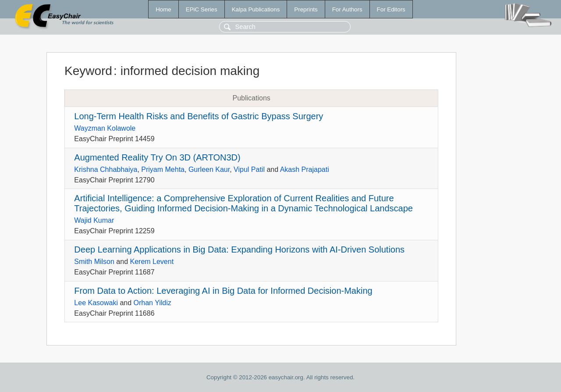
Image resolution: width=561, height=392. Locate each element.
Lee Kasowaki (96, 303)
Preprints (306, 9)
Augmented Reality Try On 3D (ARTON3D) (157, 157)
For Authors (347, 9)
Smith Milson (94, 262)
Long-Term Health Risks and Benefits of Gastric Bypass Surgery (199, 116)
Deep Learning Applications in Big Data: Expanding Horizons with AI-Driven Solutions (239, 249)
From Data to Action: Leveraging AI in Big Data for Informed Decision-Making (223, 291)
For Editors (391, 9)
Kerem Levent (152, 262)
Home (163, 9)
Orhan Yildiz (153, 303)
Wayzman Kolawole (105, 128)
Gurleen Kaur (209, 169)
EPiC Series (202, 9)
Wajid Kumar (94, 220)
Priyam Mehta (163, 169)
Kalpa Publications (256, 9)
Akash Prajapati (305, 169)
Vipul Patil (249, 169)
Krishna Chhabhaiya (106, 169)
